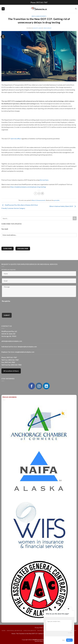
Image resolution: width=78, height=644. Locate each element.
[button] (3, 9)
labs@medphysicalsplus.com (27, 347)
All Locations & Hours (11, 371)
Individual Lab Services (14, 631)
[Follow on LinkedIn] (46, 386)
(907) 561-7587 (42, 2)
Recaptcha (6, 301)
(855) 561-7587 (13, 360)
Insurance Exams (43, 631)
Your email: (5, 229)
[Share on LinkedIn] (42, 193)
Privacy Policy (39, 628)
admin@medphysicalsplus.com (12, 341)
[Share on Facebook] (36, 193)
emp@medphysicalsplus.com (25, 352)
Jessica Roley (47, 28)
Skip (63, 640)
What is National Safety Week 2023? (63, 206)
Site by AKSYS (39, 641)
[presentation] (16, 243)
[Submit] (75, 218)
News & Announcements (39, 16)
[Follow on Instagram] (39, 386)
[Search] (76, 9)
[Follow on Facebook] (32, 386)
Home (4, 631)
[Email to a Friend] (39, 193)
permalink (57, 200)
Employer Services (30, 631)
